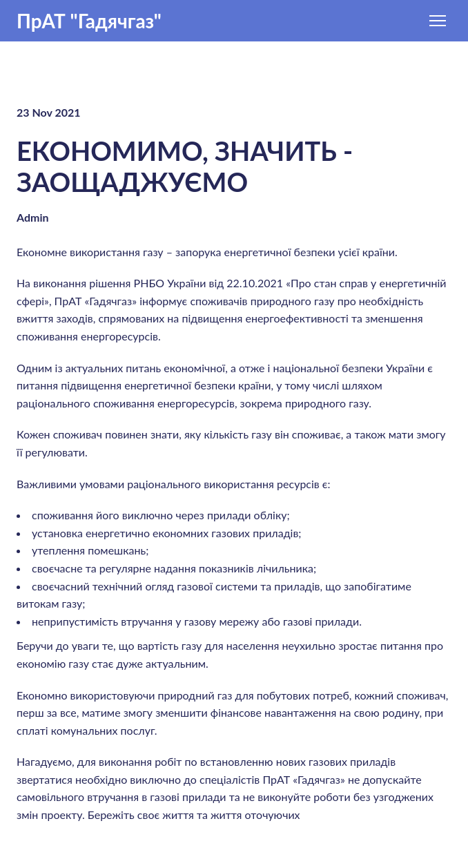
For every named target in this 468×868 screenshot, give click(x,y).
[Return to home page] (89, 21)
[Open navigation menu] (438, 21)
